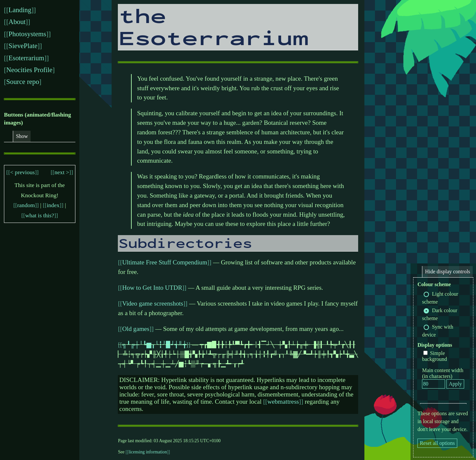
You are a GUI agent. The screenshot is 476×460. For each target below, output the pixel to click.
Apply (455, 384)
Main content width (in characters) (443, 373)
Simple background (435, 356)
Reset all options (437, 443)
